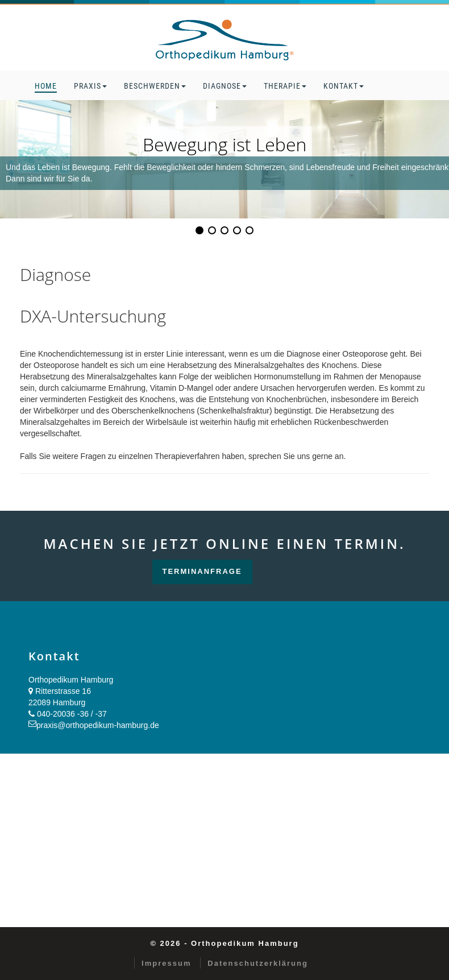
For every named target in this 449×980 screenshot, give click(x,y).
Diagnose (225, 86)
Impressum (166, 963)
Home (46, 86)
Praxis (90, 86)
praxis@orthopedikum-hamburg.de (98, 725)
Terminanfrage (202, 571)
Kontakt (344, 86)
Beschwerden (155, 86)
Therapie (285, 86)
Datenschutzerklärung (258, 963)
